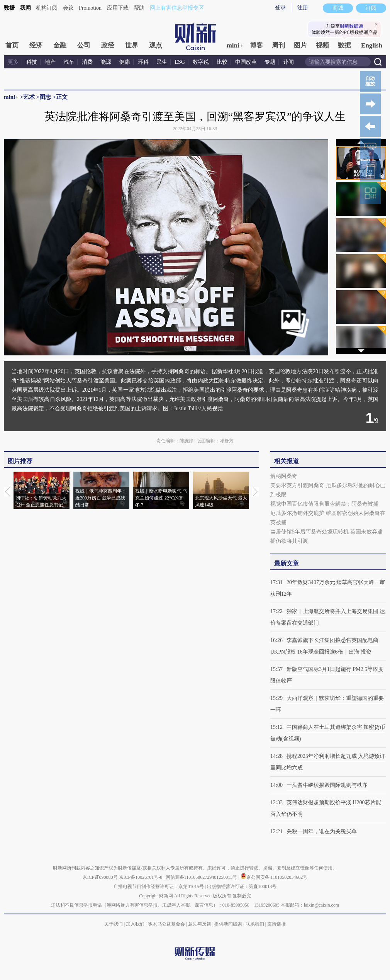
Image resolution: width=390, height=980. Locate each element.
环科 (143, 62)
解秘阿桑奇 (284, 476)
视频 (322, 45)
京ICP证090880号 (100, 877)
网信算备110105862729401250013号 (202, 877)
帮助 (139, 8)
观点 (156, 45)
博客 (256, 45)
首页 (12, 45)
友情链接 (276, 924)
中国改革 (246, 62)
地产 (50, 62)
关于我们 (114, 924)
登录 (280, 8)
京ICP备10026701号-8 (141, 877)
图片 (300, 45)
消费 (87, 62)
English (372, 45)
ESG (180, 62)
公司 (84, 45)
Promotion (90, 8)
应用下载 (118, 8)
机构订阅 (47, 8)
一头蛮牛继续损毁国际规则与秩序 (327, 785)
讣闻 (288, 62)
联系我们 (255, 924)
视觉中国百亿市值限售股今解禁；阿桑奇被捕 (324, 504)
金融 (60, 45)
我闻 (25, 8)
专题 (270, 62)
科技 (32, 62)
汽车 (69, 62)
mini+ (235, 45)
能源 (107, 62)
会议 (68, 8)
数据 (9, 8)
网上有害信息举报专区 (177, 8)
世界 (132, 45)
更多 (13, 62)
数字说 (201, 62)
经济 (36, 45)
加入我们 (135, 924)
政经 (108, 45)
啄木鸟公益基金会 (167, 924)
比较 (222, 62)
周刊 (278, 45)
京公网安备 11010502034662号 (274, 877)
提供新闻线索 (228, 924)
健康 (125, 62)
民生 (162, 62)
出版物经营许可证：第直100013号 (242, 887)
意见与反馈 (200, 924)
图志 (45, 97)
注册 (303, 8)
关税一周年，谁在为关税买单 (322, 831)
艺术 (29, 97)
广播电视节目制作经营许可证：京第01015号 (159, 887)
